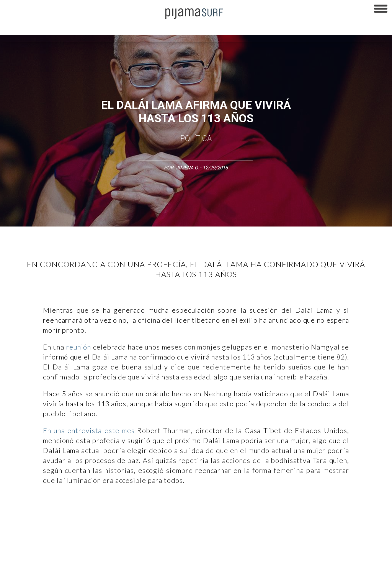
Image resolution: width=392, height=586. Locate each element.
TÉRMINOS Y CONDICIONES (146, 563)
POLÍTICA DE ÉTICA (202, 563)
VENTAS (68, 563)
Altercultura (16, 521)
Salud (330, 521)
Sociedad (270, 521)
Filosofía (86, 521)
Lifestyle (352, 521)
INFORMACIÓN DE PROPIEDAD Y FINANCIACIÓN (161, 576)
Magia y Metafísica (174, 521)
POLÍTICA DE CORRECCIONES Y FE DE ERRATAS (54, 576)
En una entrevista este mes (89, 430)
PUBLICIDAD (97, 563)
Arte (41, 521)
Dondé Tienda (367, 576)
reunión (79, 347)
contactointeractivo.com (318, 576)
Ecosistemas (302, 521)
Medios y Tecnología (124, 521)
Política (196, 138)
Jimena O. (187, 168)
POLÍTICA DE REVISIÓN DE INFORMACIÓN (273, 563)
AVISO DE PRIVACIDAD (28, 563)
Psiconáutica (239, 521)
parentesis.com (235, 576)
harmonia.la (272, 576)
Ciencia (61, 521)
